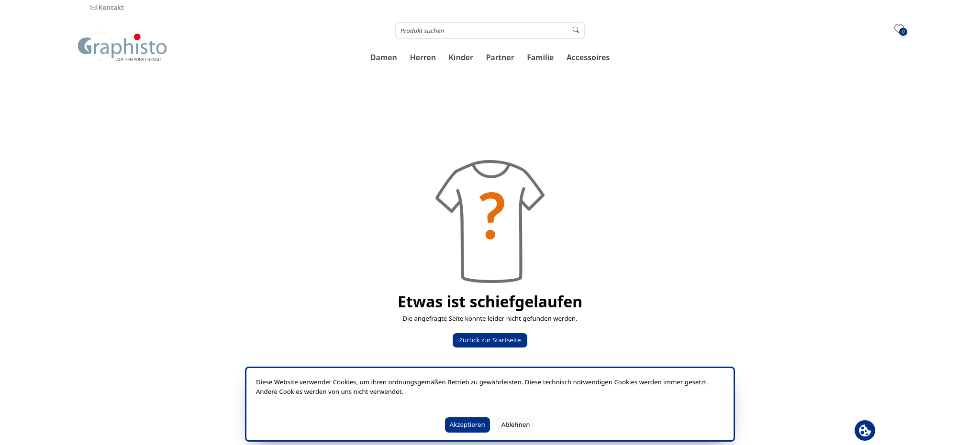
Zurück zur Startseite (490, 340)
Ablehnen (516, 424)
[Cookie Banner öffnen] (865, 430)
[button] (384, 58)
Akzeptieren (468, 424)
